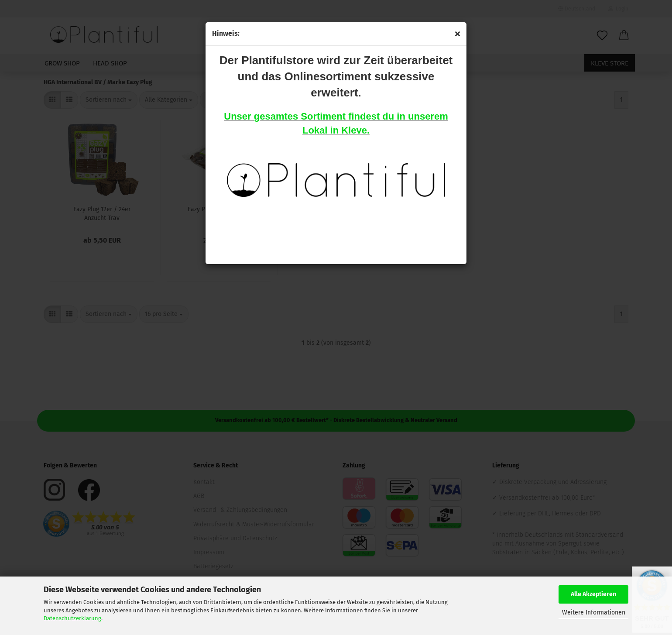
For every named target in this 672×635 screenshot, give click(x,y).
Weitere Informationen (594, 613)
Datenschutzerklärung (72, 618)
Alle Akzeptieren (593, 594)
